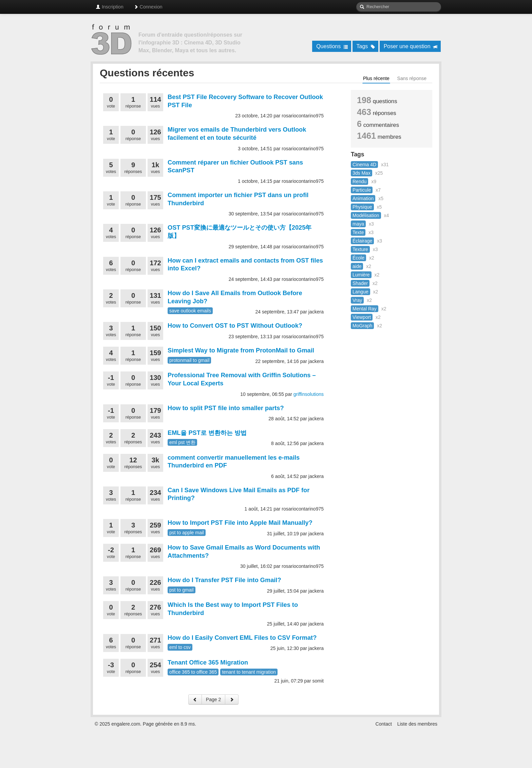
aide (357, 266)
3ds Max (362, 173)
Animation (363, 198)
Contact (384, 724)
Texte (358, 232)
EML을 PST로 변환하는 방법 (207, 433)
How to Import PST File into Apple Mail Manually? (240, 523)
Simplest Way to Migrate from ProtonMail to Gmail (241, 350)
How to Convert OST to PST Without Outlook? (235, 326)
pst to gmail (182, 590)
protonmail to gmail (189, 360)
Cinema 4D (364, 165)
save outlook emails (190, 311)
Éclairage (362, 241)
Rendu (359, 181)
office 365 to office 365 (193, 672)
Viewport (362, 317)
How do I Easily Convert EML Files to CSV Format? (242, 638)
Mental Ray (365, 309)
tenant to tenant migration (249, 672)
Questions (332, 46)
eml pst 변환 (182, 442)
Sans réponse (412, 78)
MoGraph (362, 326)
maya (358, 224)
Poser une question (411, 46)
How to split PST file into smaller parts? (226, 408)
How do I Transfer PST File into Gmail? (224, 580)
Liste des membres (417, 724)
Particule (362, 190)
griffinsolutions (309, 394)
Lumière (361, 275)
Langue (360, 292)
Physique (362, 207)
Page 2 (213, 699)
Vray (357, 300)
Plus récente (376, 78)
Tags (366, 46)
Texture (360, 249)
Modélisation (366, 215)
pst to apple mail (187, 533)
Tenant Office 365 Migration (208, 663)
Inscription (110, 7)
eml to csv (180, 647)
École (358, 258)
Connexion (148, 7)
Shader (360, 283)
